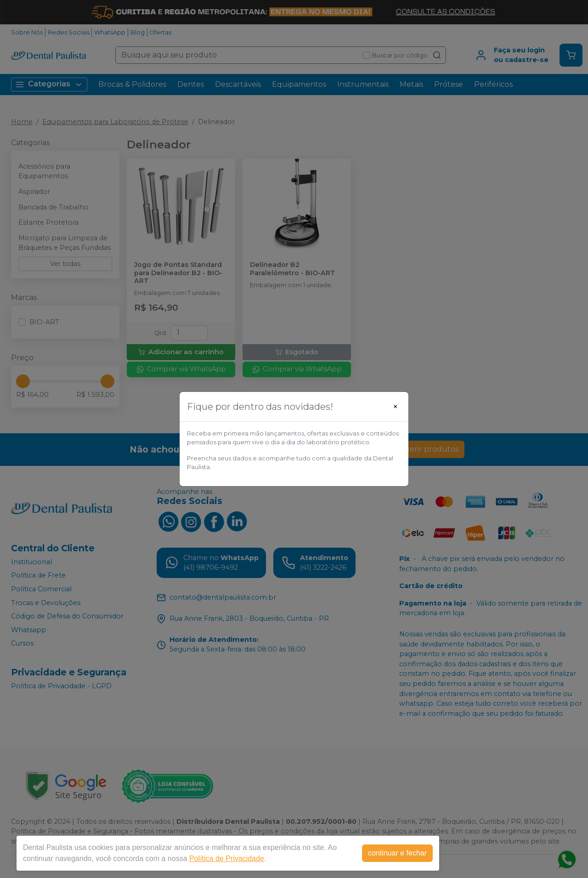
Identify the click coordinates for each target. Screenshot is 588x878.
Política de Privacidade (227, 858)
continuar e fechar (397, 853)
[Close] (396, 407)
